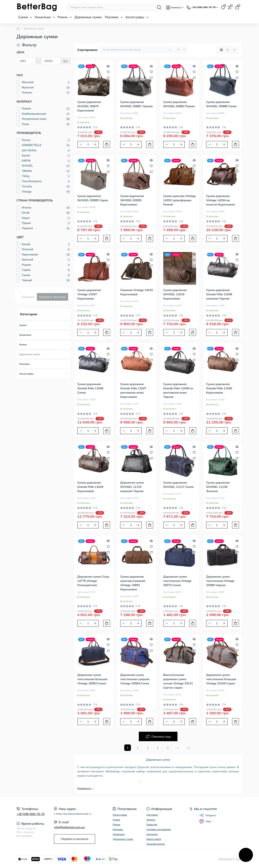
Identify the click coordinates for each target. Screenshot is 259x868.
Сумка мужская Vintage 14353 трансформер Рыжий (180, 200)
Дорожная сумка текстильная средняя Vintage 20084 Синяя (135, 679)
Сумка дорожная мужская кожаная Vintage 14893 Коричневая (133, 583)
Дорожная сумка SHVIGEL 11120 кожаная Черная (132, 487)
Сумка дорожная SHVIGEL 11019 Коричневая (175, 294)
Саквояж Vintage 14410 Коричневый (136, 292)
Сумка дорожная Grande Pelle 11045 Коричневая (219, 388)
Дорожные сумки (88, 17)
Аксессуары (137, 17)
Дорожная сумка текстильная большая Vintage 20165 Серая (221, 679)
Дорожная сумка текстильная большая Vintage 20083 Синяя (92, 679)
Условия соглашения (159, 829)
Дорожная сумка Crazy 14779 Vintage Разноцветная (93, 581)
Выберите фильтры (53, 297)
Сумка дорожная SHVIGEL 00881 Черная (136, 104)
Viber (205, 821)
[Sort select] (137, 50)
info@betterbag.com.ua (69, 827)
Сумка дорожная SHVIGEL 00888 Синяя (221, 104)
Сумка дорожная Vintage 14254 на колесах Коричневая (221, 200)
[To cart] (107, 144)
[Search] (159, 7)
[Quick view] (108, 66)
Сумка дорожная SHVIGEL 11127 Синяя (179, 485)
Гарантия (152, 824)
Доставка (152, 815)
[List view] (228, 50)
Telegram (208, 815)
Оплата (151, 820)
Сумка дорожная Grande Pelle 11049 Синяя (90, 388)
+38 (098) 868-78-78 (30, 814)
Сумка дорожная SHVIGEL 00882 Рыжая (179, 104)
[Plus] (95, 144)
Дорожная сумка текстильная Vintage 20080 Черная (220, 581)
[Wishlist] (108, 71)
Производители (156, 844)
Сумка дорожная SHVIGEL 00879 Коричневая (89, 106)
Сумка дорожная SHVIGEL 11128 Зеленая (218, 487)
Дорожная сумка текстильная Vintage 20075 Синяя (177, 581)
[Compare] (108, 77)
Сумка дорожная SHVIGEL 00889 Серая (93, 198)
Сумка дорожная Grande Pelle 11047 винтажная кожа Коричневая (133, 390)
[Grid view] (221, 50)
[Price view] (234, 50)
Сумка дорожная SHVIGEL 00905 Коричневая (132, 200)
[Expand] (66, 374)
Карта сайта (154, 839)
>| (188, 748)
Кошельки (45, 17)
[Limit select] (181, 50)
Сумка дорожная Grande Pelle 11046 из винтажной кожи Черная (178, 390)
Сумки (25, 17)
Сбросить (28, 297)
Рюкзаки (114, 17)
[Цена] (26, 61)
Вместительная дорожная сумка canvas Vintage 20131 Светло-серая (178, 681)
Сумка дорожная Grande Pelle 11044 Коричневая (90, 487)
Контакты (152, 834)
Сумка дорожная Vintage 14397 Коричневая (89, 294)
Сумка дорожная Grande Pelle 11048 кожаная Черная (219, 294)
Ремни (65, 17)
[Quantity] (88, 144)
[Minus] (81, 144)
